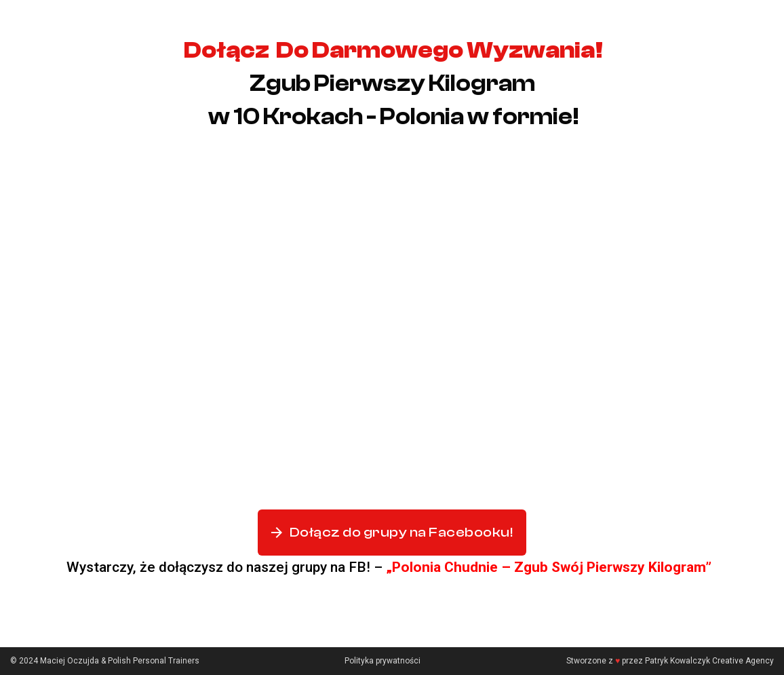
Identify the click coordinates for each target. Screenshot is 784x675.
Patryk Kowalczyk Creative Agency (709, 661)
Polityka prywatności (383, 661)
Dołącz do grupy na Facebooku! (392, 533)
